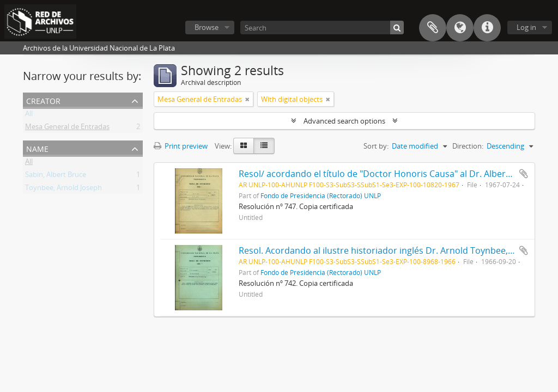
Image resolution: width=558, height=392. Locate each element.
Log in (526, 27)
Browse (207, 27)
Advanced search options (344, 121)
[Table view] (264, 146)
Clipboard (433, 28)
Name (37, 148)
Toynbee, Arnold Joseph (63, 189)
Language (460, 28)
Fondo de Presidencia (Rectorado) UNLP (321, 195)
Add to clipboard (524, 174)
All (29, 115)
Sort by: (376, 146)
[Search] (322, 27)
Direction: (468, 146)
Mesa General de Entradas (67, 128)
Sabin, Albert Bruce (56, 176)
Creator (43, 100)
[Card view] (244, 146)
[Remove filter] (247, 99)
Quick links (487, 28)
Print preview (181, 146)
